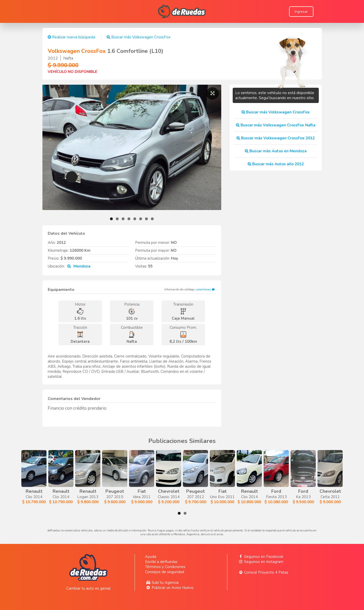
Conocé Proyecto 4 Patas (263, 572)
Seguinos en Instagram (260, 562)
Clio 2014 (46, 477)
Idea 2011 (262, 477)
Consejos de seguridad (165, 572)
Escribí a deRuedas (161, 562)
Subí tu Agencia (162, 583)
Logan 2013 (154, 477)
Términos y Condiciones (165, 567)
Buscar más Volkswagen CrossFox (139, 37)
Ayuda (151, 557)
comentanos (206, 289)
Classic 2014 (316, 477)
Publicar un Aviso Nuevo (169, 588)
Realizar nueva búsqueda (72, 37)
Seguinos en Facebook (260, 557)
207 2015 (208, 477)
